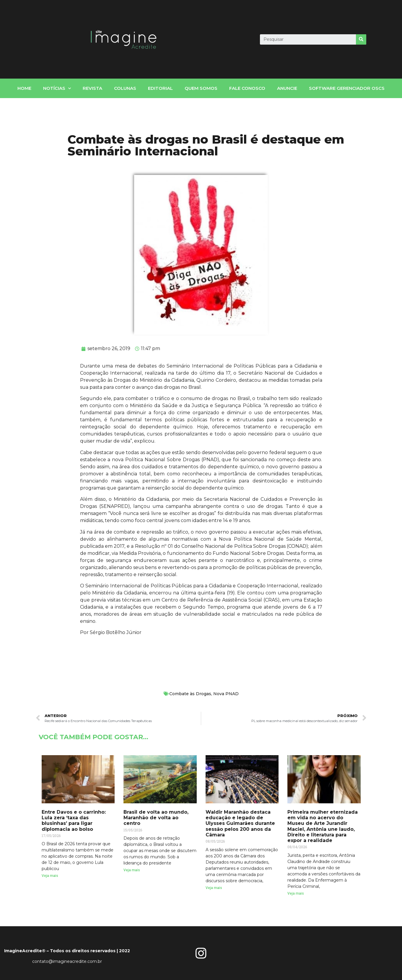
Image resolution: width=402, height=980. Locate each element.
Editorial (160, 88)
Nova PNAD (226, 694)
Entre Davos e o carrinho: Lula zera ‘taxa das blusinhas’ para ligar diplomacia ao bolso (74, 821)
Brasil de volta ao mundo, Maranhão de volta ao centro (156, 818)
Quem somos (201, 88)
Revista (92, 88)
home (24, 88)
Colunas (125, 88)
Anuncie (287, 88)
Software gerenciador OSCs (347, 88)
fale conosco (247, 88)
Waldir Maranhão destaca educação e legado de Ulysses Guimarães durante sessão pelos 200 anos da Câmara (240, 823)
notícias (57, 88)
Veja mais (50, 876)
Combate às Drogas (190, 694)
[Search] (361, 39)
